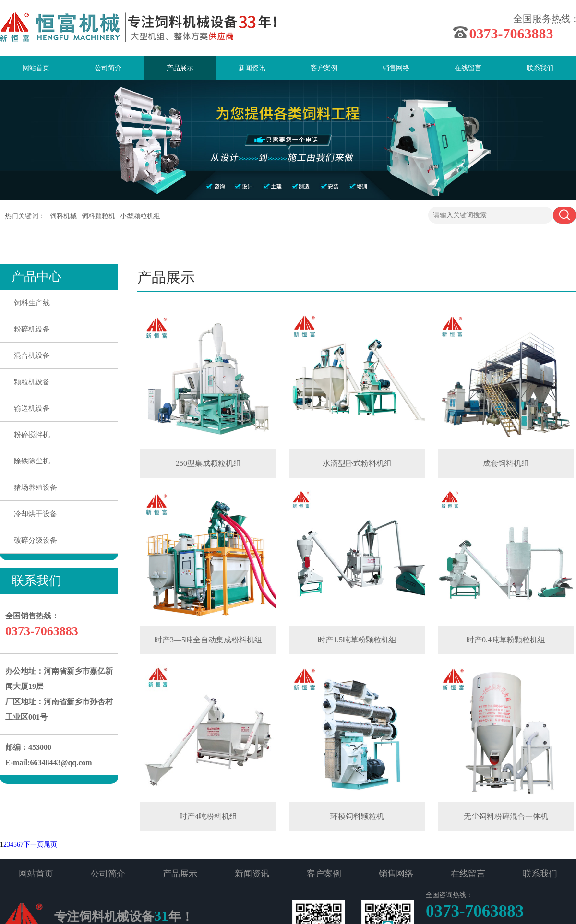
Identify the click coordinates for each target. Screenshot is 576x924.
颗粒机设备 (32, 382)
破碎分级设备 (36, 540)
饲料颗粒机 (98, 216)
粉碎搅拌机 (32, 435)
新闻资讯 (252, 68)
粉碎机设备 (32, 329)
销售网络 (396, 68)
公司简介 (108, 68)
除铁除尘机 (32, 461)
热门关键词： (25, 216)
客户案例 (324, 68)
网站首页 (36, 68)
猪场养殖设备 (36, 487)
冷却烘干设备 (36, 514)
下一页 (34, 845)
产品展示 (180, 68)
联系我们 (540, 68)
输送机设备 (32, 408)
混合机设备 (32, 355)
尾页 (50, 845)
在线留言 (468, 68)
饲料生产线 (32, 303)
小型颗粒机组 (140, 216)
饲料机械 (63, 216)
